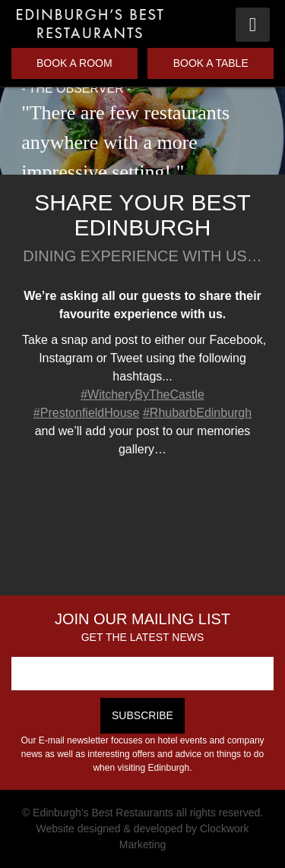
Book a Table (211, 63)
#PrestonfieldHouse (87, 413)
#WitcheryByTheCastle (142, 395)
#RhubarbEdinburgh (197, 413)
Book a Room (74, 63)
